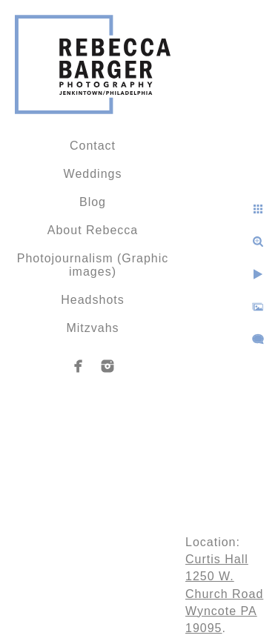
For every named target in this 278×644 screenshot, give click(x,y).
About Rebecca (93, 230)
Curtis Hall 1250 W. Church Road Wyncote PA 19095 (224, 594)
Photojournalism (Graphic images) (93, 265)
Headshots (93, 300)
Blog (93, 202)
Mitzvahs (92, 328)
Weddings (93, 174)
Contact (93, 146)
